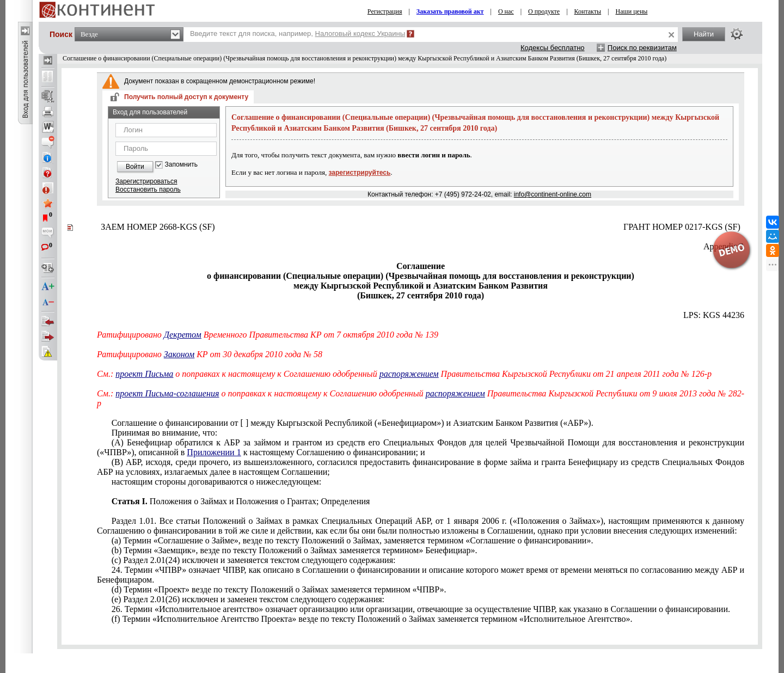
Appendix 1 (724, 246)
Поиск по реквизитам (642, 48)
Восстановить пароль (148, 189)
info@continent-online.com (553, 194)
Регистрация (385, 11)
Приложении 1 (214, 452)
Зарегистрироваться (146, 181)
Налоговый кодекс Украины (360, 33)
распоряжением (409, 374)
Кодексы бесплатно (553, 48)
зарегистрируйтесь (360, 173)
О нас (506, 11)
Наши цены (632, 11)
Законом (179, 354)
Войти (135, 167)
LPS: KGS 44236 (714, 315)
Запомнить (181, 165)
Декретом (183, 335)
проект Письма (144, 374)
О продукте (544, 11)
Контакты (588, 11)
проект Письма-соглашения (167, 393)
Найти (704, 34)
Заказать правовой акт (450, 11)
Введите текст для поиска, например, (298, 33)
